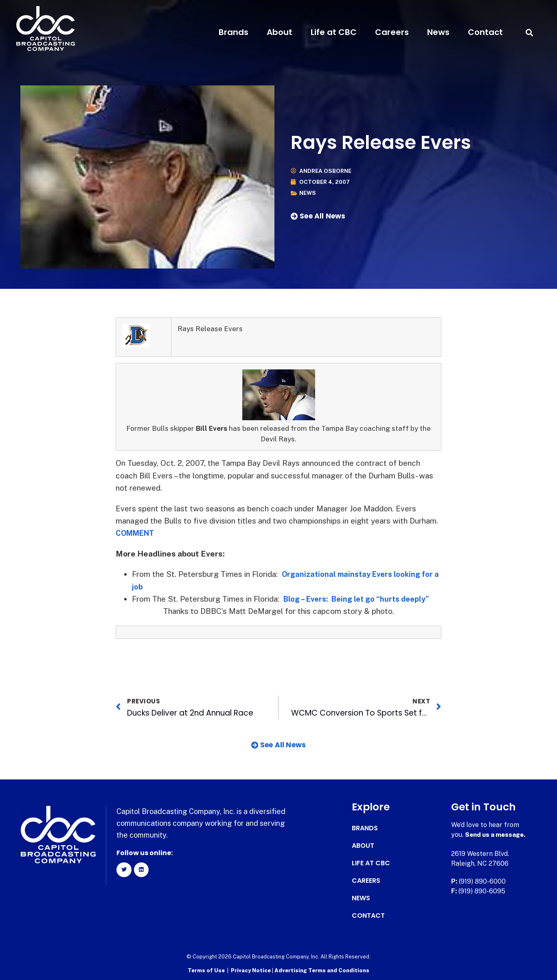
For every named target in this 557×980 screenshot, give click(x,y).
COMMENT (137, 533)
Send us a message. (497, 835)
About (280, 32)
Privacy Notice (251, 970)
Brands (234, 32)
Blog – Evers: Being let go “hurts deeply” (361, 599)
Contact (485, 32)
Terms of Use (206, 970)
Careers (392, 32)
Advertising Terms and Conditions (322, 970)
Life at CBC (334, 32)
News (438, 32)
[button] (530, 32)
